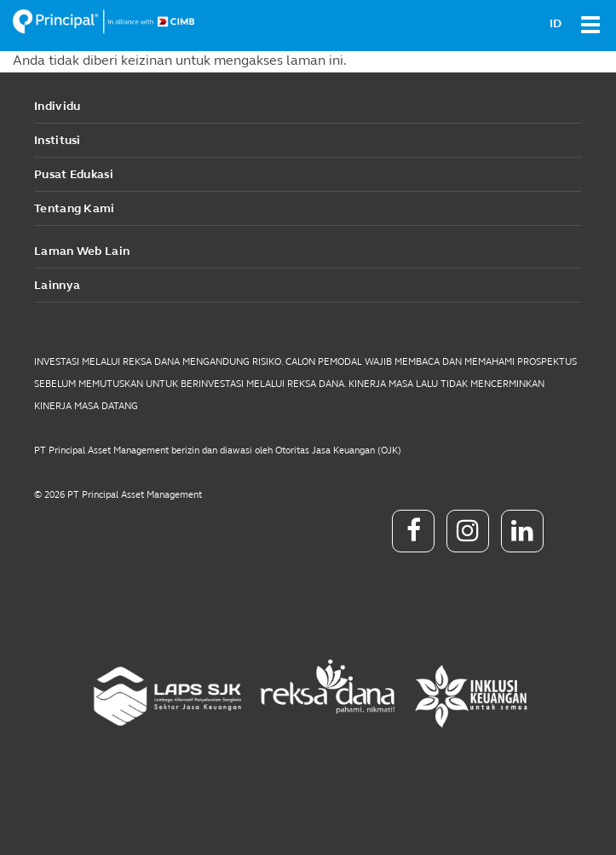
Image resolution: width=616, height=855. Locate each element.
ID (556, 23)
